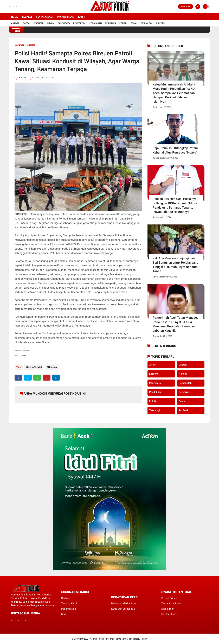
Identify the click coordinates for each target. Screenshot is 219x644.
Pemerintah (80, 23)
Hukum (51, 23)
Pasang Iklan (66, 17)
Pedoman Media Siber (124, 603)
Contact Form (169, 614)
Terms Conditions (172, 603)
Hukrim (183, 374)
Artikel (15, 23)
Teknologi (147, 23)
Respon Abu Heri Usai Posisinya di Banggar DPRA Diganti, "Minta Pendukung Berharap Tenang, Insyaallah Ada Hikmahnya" (175, 205)
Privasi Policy (169, 598)
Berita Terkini (34, 367)
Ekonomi (39, 23)
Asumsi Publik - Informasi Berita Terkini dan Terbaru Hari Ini (119, 639)
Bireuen (31, 45)
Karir (82, 17)
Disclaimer (168, 609)
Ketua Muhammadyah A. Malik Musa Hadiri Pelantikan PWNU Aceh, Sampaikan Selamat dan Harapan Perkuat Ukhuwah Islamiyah (174, 93)
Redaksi (27, 17)
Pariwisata (64, 23)
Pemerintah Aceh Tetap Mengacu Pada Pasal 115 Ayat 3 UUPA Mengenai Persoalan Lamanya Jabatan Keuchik (176, 324)
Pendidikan (96, 23)
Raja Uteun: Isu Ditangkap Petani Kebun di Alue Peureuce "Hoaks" (175, 150)
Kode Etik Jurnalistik (123, 609)
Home (15, 17)
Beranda (19, 45)
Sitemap (186, 6)
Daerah (27, 23)
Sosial (134, 23)
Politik (123, 23)
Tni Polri (161, 23)
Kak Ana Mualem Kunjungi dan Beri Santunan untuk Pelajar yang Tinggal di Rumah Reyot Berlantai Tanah (176, 265)
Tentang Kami (45, 17)
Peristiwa (111, 23)
